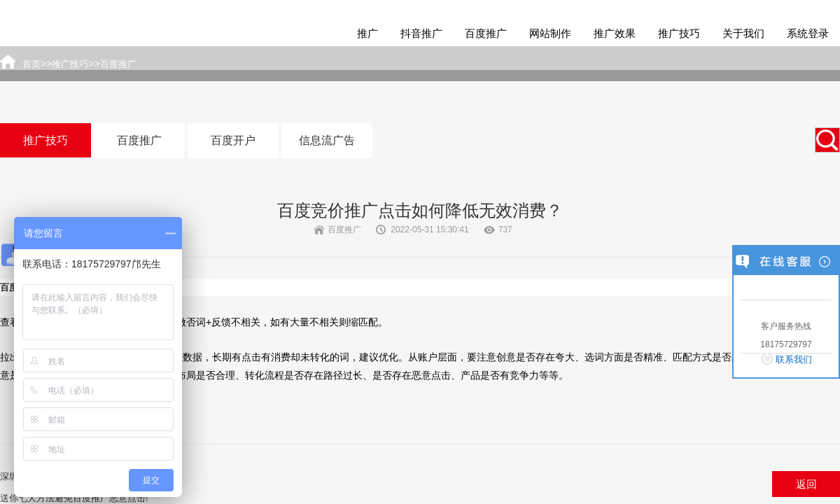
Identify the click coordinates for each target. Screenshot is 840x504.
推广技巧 (679, 33)
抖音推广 (421, 33)
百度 (9, 287)
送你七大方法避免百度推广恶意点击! (74, 498)
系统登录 (808, 33)
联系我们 (794, 359)
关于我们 (743, 33)
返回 (806, 484)
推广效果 (615, 33)
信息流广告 (327, 140)
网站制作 (550, 33)
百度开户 (233, 140)
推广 (367, 33)
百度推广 (486, 33)
